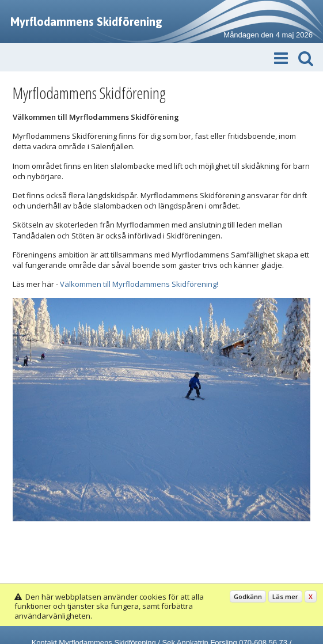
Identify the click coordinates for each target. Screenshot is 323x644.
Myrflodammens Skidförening (86, 22)
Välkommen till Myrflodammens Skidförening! (139, 284)
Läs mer (285, 596)
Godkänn (248, 596)
